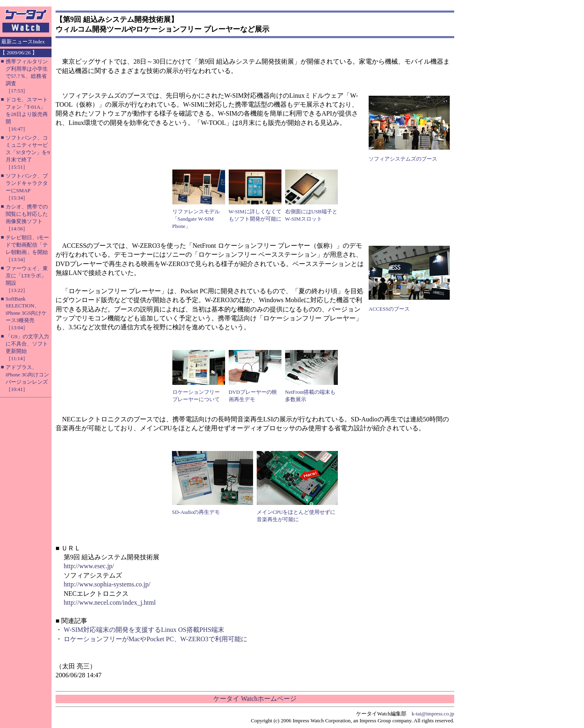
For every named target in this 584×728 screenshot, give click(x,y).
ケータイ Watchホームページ (255, 699)
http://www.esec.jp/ (89, 566)
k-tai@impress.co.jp (433, 714)
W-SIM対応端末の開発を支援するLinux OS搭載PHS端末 (144, 630)
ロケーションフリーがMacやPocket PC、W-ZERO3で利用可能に (156, 639)
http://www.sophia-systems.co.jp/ (107, 584)
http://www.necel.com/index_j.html (110, 602)
